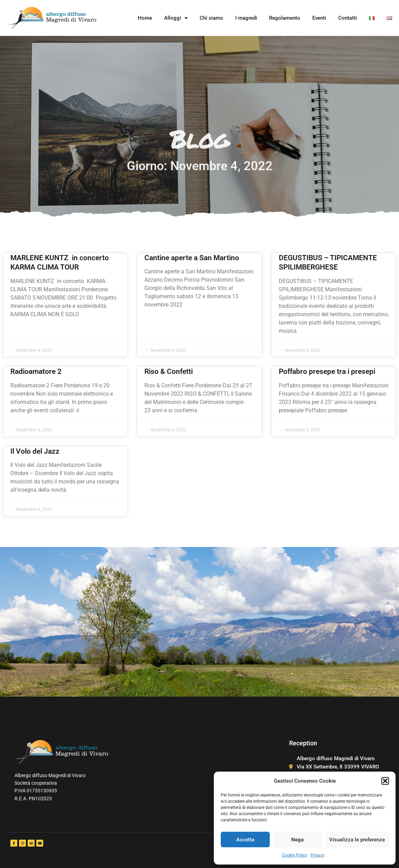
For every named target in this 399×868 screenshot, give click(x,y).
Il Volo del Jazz (35, 451)
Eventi (319, 18)
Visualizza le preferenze (357, 840)
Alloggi (176, 18)
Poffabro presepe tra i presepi (327, 371)
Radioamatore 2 (36, 371)
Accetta (245, 840)
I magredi (246, 18)
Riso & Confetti (169, 371)
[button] (385, 781)
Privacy (317, 855)
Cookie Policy (294, 855)
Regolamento (285, 18)
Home (145, 18)
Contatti (348, 18)
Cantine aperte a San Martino (192, 258)
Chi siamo (211, 18)
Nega (297, 840)
